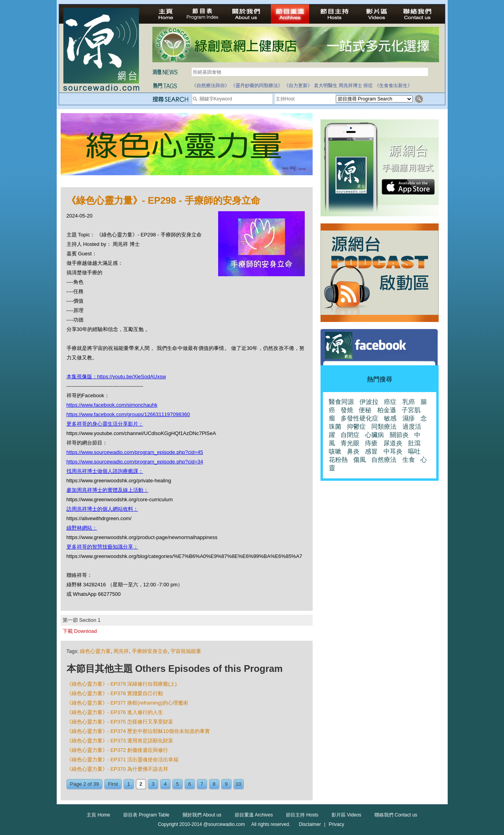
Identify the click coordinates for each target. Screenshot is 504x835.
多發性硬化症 (359, 418)
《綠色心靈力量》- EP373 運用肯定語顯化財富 (120, 741)
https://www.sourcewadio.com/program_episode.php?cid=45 (135, 452)
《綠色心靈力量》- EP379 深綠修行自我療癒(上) (122, 684)
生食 (409, 460)
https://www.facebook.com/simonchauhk (112, 405)
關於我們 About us (202, 815)
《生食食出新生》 (393, 86)
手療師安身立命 (150, 651)
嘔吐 (414, 451)
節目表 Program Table (146, 815)
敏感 (390, 418)
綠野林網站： (82, 528)
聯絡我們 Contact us (396, 815)
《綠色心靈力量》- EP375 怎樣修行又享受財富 (120, 722)
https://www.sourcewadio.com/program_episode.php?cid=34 (135, 462)
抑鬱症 (356, 427)
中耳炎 (393, 451)
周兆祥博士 (350, 86)
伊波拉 (369, 402)
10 (238, 784)
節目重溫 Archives (254, 815)
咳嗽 (335, 451)
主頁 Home (98, 815)
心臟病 (374, 435)
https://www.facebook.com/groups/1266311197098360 (128, 414)
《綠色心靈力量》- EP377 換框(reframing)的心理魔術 (127, 703)
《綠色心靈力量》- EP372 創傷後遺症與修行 (118, 750)
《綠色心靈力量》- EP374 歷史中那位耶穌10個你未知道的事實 (138, 731)
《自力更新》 (298, 86)
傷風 (359, 460)
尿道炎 (393, 443)
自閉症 (350, 435)
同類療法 (384, 427)
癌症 (368, 86)
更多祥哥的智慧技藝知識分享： (102, 547)
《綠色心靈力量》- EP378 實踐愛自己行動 (115, 693)
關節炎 (399, 435)
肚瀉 (414, 443)
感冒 (371, 451)
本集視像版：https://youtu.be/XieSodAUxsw (116, 377)
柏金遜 (387, 410)
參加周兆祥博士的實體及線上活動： (107, 490)
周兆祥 (121, 651)
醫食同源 (341, 402)
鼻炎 (353, 451)
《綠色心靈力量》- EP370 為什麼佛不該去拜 (118, 769)
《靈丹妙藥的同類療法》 (257, 86)
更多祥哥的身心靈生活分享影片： (105, 424)
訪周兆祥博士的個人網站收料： (102, 509)
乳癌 (409, 402)
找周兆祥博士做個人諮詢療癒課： (105, 471)
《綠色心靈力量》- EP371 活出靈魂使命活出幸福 (123, 760)
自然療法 (384, 460)
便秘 (365, 410)
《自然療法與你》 (211, 86)
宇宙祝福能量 (186, 651)
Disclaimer (310, 824)
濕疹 (409, 418)
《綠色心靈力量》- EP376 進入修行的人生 (115, 712)
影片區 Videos (346, 815)
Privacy (336, 824)
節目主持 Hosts (302, 815)
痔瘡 (371, 443)
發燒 (347, 410)
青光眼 (350, 443)
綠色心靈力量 (95, 651)
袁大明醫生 (326, 86)
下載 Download (80, 631)
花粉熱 (338, 460)
